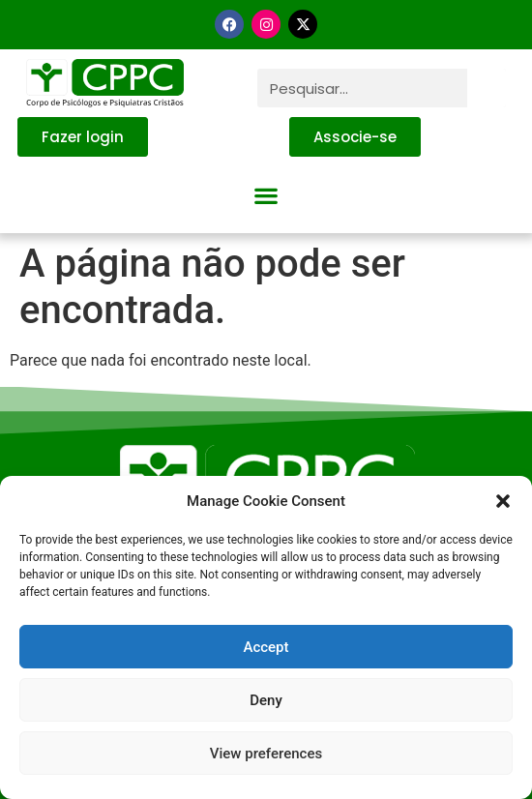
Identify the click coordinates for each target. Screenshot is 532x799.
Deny (266, 700)
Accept (266, 647)
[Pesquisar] (487, 88)
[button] (503, 501)
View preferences (266, 754)
